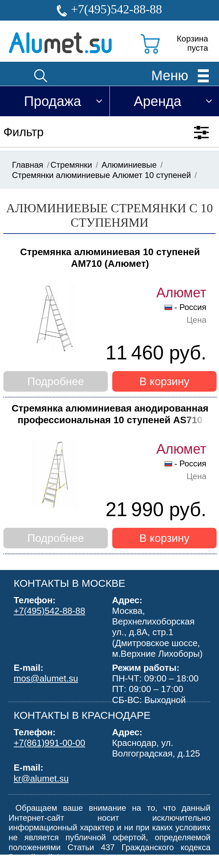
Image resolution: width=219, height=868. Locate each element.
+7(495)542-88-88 (116, 9)
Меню (170, 75)
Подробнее (56, 381)
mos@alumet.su (46, 678)
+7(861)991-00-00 (49, 743)
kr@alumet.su (41, 778)
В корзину (164, 381)
